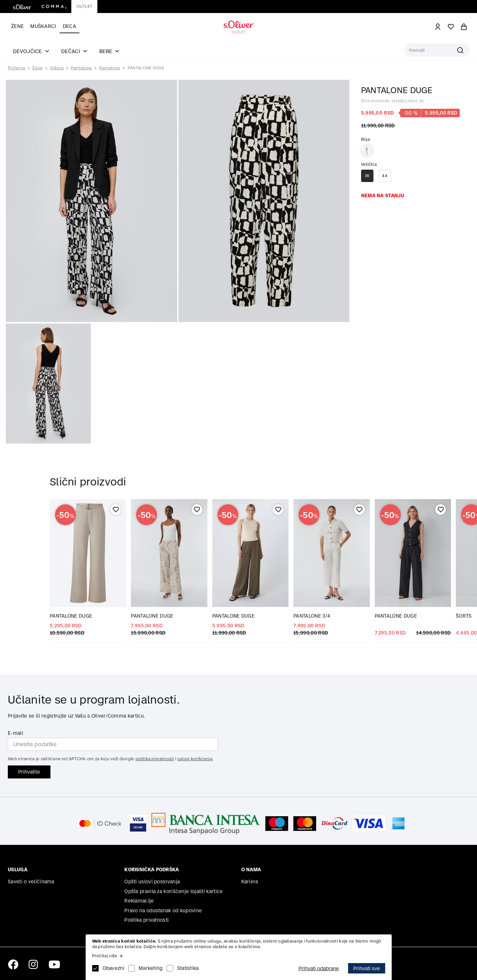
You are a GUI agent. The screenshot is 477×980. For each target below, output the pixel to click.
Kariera (250, 882)
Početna (16, 68)
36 (367, 176)
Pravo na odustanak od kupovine (163, 910)
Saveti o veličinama (31, 882)
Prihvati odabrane (319, 968)
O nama (251, 869)
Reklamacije (139, 901)
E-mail (15, 733)
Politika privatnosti (147, 920)
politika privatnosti (155, 759)
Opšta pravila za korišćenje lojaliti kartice (174, 891)
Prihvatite (29, 772)
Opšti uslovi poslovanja (152, 882)
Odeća (57, 68)
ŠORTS (464, 616)
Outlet (84, 6)
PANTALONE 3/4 (312, 616)
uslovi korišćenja (195, 759)
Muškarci (43, 26)
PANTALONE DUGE (146, 68)
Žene (17, 26)
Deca (70, 26)
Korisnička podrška (152, 869)
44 (385, 176)
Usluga (18, 869)
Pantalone (82, 68)
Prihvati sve (367, 968)
